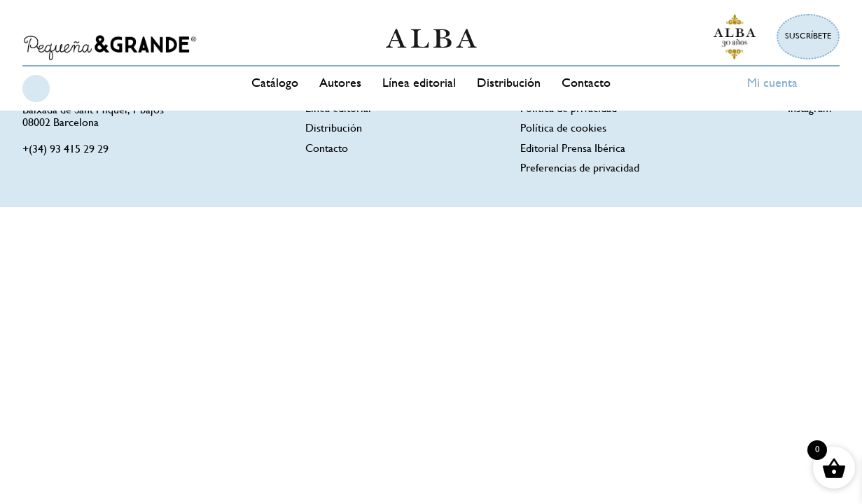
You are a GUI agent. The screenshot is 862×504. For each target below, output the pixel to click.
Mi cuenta (772, 84)
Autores (340, 84)
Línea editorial (419, 84)
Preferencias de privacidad (580, 169)
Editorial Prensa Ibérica (573, 149)
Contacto (586, 84)
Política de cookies (563, 129)
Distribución (509, 84)
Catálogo (275, 84)
